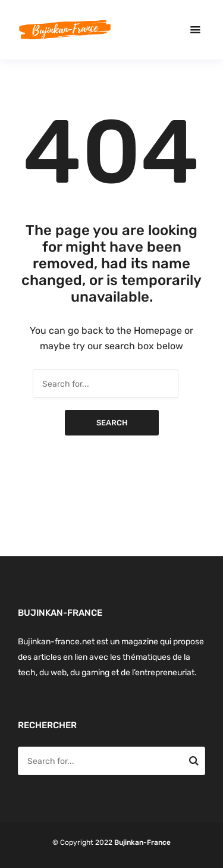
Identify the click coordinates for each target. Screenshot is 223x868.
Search (112, 423)
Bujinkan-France (142, 842)
